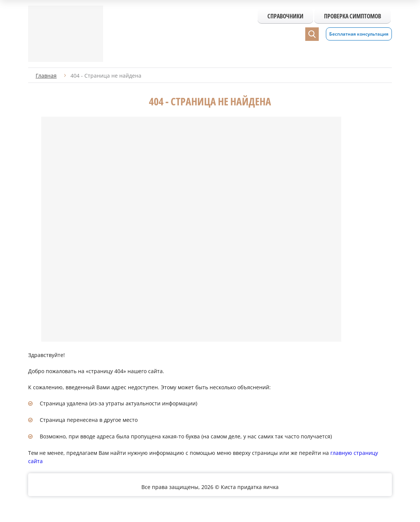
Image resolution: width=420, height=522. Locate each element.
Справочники (285, 16)
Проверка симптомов (352, 16)
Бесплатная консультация (359, 34)
